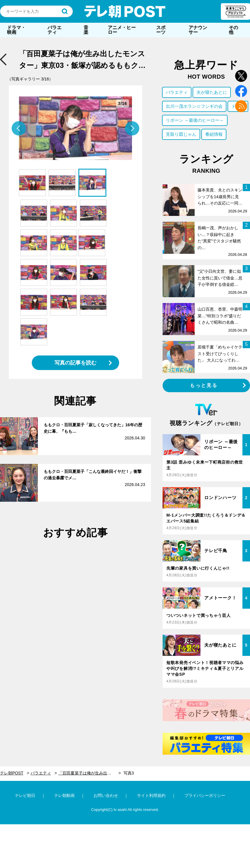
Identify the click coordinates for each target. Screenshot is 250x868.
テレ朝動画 (64, 795)
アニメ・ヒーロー (122, 30)
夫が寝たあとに (212, 92)
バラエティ (54, 30)
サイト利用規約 (151, 795)
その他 (233, 30)
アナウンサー (198, 30)
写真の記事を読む (75, 363)
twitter (241, 76)
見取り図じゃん (181, 134)
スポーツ (161, 30)
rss (241, 106)
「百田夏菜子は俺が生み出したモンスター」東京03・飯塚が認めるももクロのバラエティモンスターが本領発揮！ (90, 773)
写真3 (129, 773)
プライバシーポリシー (205, 795)
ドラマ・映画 (16, 30)
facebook (241, 91)
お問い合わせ (106, 795)
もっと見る (204, 385)
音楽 (86, 30)
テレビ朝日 (25, 795)
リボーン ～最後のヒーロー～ (195, 120)
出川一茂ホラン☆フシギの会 (194, 106)
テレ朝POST (125, 11)
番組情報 (214, 134)
